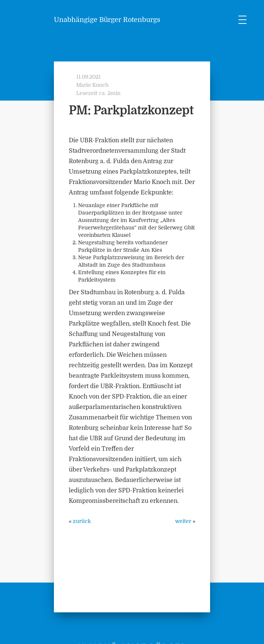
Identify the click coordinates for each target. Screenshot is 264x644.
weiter (183, 521)
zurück (82, 521)
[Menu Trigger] (243, 20)
